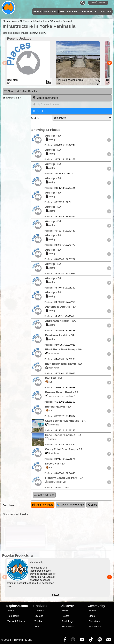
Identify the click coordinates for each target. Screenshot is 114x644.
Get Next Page (44, 495)
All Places (25, 21)
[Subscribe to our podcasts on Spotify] (100, 640)
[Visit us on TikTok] (91, 640)
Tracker (39, 621)
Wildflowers (68, 627)
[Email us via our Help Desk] (109, 640)
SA (51, 21)
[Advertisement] (59, 534)
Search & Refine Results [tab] (21, 91)
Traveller (39, 611)
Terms (11, 621)
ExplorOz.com (17, 606)
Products (50, 11)
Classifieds (94, 621)
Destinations (69, 11)
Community (88, 11)
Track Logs (68, 621)
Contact (106, 11)
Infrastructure (40, 21)
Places (65, 611)
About (11, 611)
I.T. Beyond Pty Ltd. (21, 640)
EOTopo (39, 616)
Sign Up (102, 3)
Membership (95, 627)
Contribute (8, 505)
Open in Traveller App (70, 505)
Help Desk (13, 616)
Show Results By (12, 98)
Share (92, 505)
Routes (65, 616)
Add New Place (43, 505)
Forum (92, 611)
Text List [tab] (39, 111)
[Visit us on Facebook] (65, 640)
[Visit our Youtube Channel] (82, 640)
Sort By (35, 118)
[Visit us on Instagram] (73, 640)
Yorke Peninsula (64, 21)
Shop (37, 627)
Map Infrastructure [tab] (45, 98)
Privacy (21, 621)
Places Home (10, 21)
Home (37, 11)
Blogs (92, 616)
